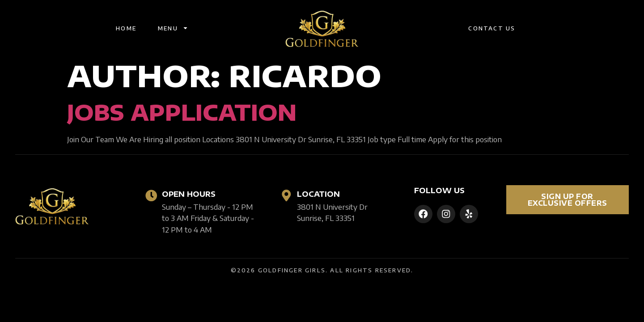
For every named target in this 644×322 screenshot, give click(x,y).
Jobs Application (182, 112)
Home (126, 28)
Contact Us (492, 28)
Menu (173, 28)
